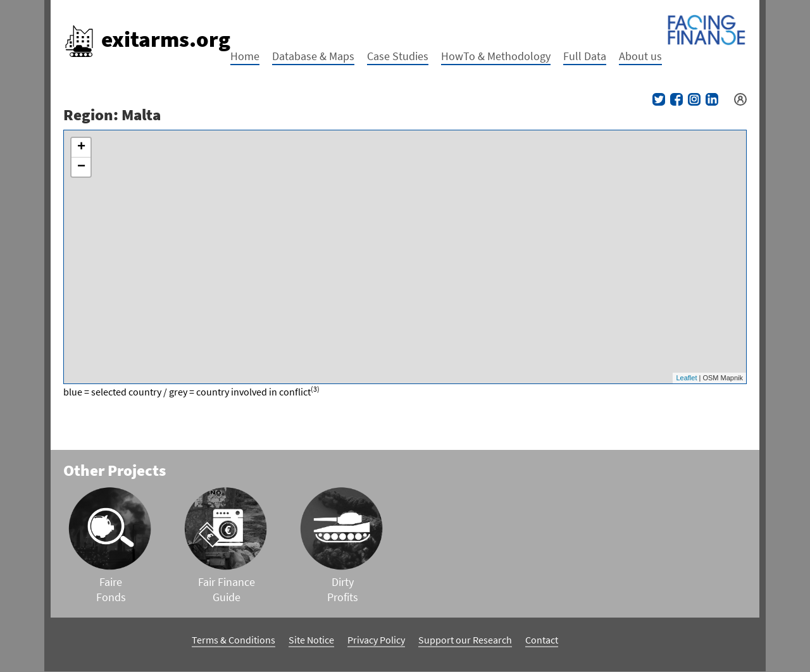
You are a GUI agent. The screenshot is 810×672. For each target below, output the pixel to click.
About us (640, 56)
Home (245, 56)
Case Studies (398, 56)
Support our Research (465, 640)
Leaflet (686, 378)
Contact (542, 640)
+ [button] (81, 147)
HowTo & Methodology (496, 56)
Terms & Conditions (234, 640)
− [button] (81, 167)
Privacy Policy (376, 640)
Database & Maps (313, 56)
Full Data (585, 56)
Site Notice (311, 640)
